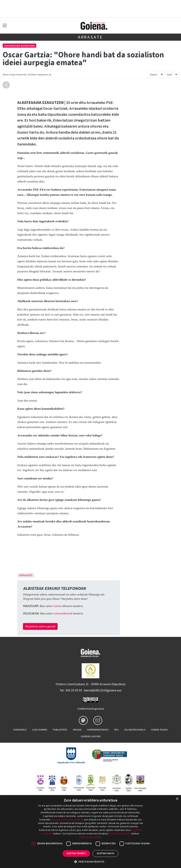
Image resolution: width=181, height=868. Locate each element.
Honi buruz (20, 730)
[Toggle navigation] (5, 26)
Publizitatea (60, 730)
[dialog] (90, 832)
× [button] (177, 799)
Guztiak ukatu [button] (105, 853)
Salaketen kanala (135, 730)
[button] (90, 862)
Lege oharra (40, 730)
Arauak (77, 730)
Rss (116, 730)
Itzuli (169, 75)
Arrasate (90, 37)
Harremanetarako (98, 730)
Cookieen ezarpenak (120, 834)
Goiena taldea (159, 730)
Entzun (154, 75)
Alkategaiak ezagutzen (19, 46)
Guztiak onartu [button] (76, 853)
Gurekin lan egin (91, 736)
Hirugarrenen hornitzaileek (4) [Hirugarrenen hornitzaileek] (68, 820)
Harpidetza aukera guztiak (40, 626)
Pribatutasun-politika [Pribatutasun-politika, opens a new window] (90, 837)
